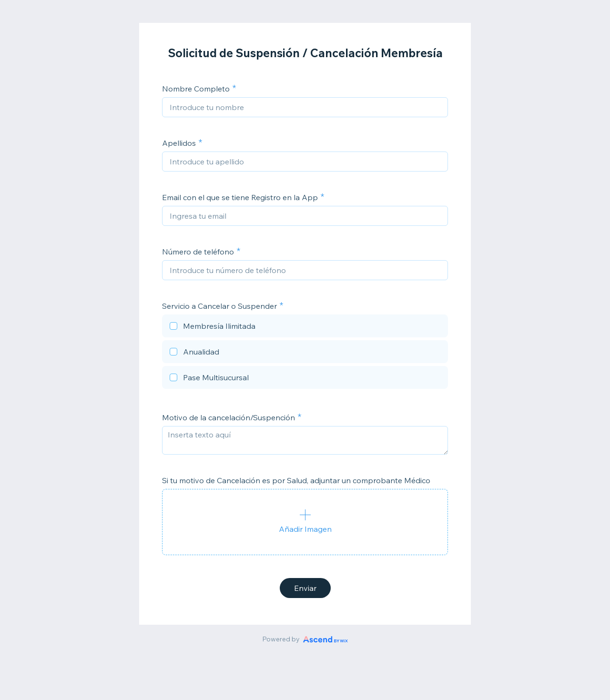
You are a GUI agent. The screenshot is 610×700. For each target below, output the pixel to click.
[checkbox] (305, 327)
